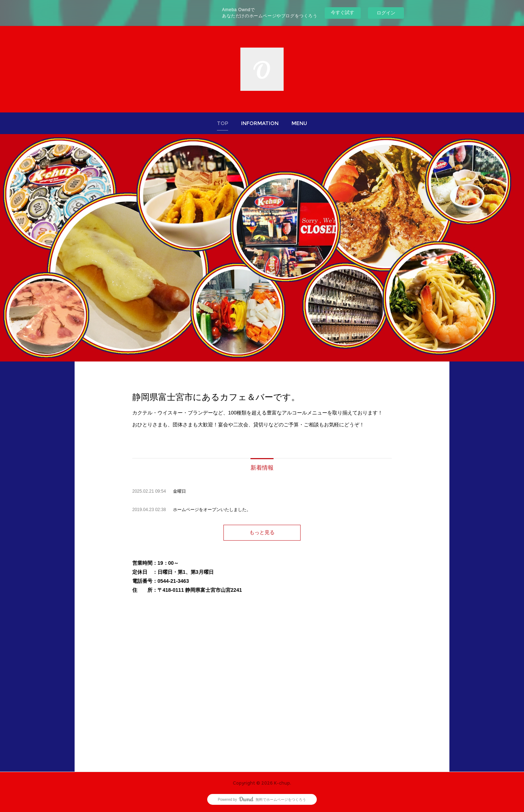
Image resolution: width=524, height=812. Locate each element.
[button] (223, 123)
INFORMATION (260, 123)
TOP (223, 123)
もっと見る (262, 532)
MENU (299, 123)
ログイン (386, 13)
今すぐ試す (343, 12)
